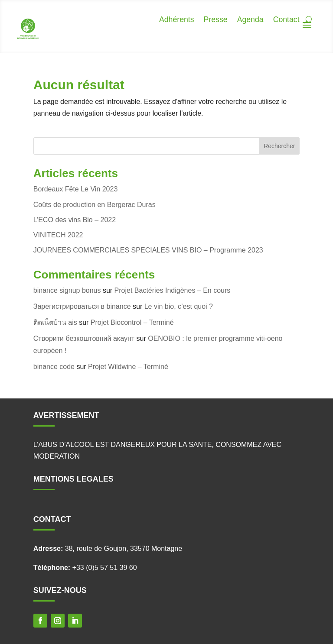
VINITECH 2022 (58, 235)
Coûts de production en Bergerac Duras (95, 205)
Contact (286, 20)
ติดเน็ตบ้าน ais (55, 322)
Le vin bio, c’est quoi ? (179, 306)
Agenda (249, 20)
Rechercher (279, 146)
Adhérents (175, 20)
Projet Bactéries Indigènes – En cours (173, 290)
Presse (214, 20)
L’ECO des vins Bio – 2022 (75, 220)
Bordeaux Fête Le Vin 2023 (76, 189)
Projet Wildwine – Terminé (128, 367)
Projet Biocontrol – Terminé (132, 322)
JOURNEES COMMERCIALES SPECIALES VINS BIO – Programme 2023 (148, 250)
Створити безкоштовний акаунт (84, 338)
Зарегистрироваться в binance (82, 306)
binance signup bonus (67, 290)
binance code (54, 367)
